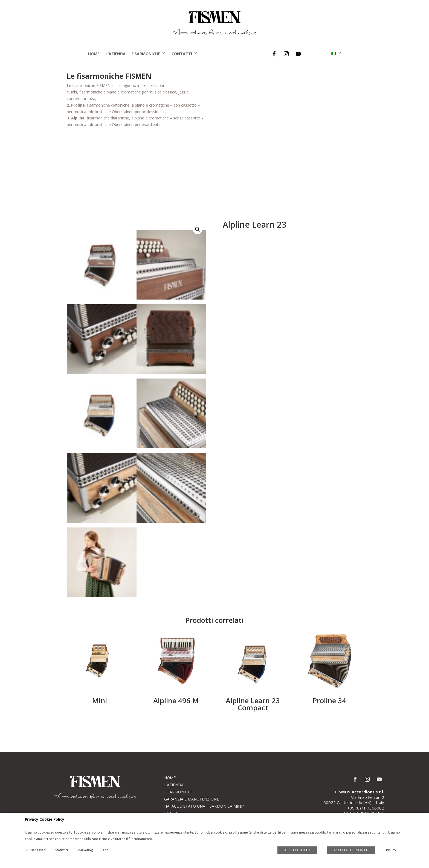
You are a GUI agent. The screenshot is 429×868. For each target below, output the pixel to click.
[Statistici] (52, 850)
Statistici (62, 850)
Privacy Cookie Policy (45, 819)
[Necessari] (27, 850)
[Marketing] (74, 850)
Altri (105, 850)
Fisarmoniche (146, 54)
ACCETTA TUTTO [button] (297, 850)
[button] (198, 229)
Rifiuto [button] (391, 850)
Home (94, 54)
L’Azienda (116, 54)
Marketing (85, 850)
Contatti (182, 54)
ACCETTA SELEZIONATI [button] (351, 850)
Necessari (38, 850)
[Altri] (99, 850)
